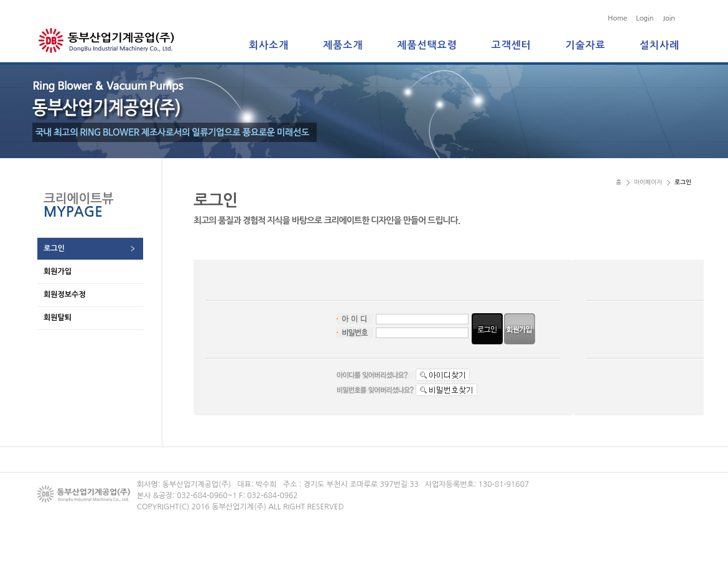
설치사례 (660, 45)
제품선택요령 (427, 45)
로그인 (54, 248)
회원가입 (58, 271)
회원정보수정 (65, 295)
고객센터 (511, 45)
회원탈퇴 (58, 318)
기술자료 (586, 45)
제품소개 (343, 45)
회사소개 (269, 45)
